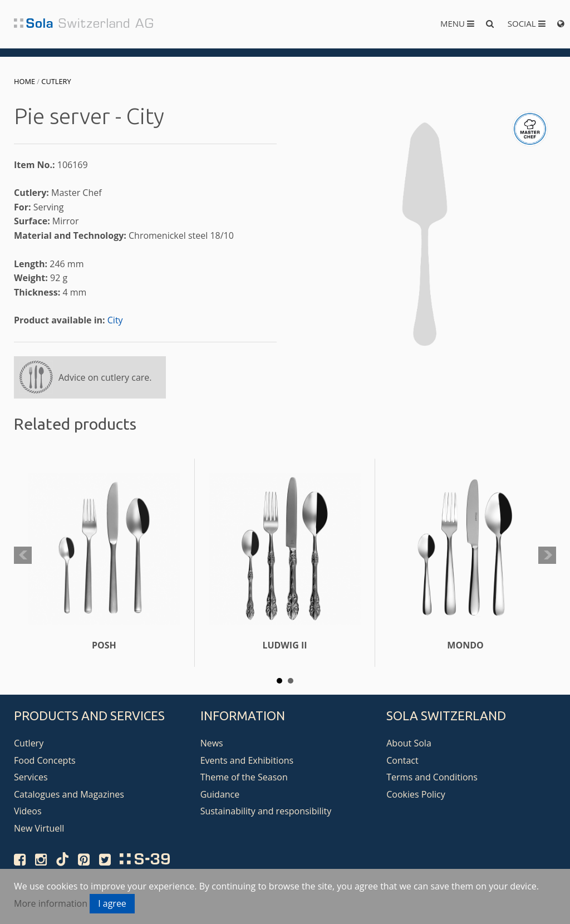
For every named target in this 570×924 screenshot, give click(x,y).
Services (31, 777)
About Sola (409, 743)
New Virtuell (39, 828)
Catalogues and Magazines (69, 794)
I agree (112, 903)
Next (547, 556)
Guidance (220, 794)
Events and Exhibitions (247, 760)
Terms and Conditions (432, 777)
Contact (402, 760)
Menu (457, 23)
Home (24, 81)
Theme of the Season (244, 777)
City (115, 320)
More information (51, 903)
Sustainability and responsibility (266, 811)
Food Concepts (45, 760)
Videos (28, 811)
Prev (23, 556)
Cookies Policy (416, 794)
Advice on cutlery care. (105, 377)
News (212, 743)
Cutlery (56, 81)
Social (527, 23)
